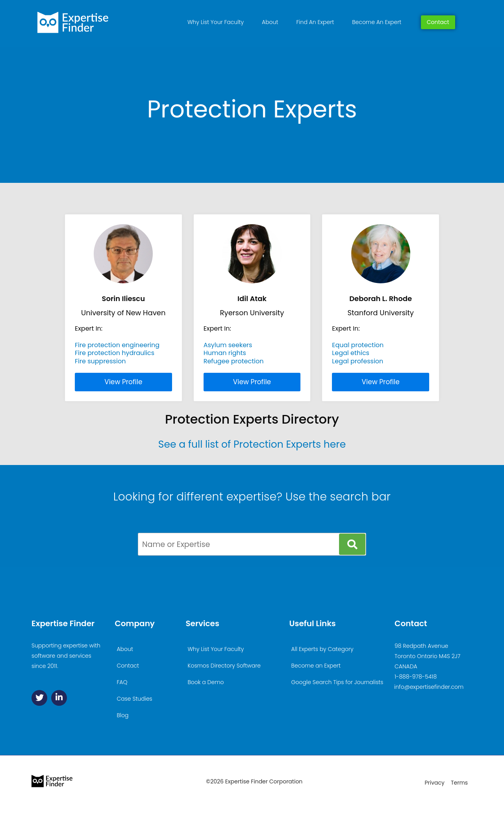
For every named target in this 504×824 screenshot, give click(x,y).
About (270, 22)
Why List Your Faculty (216, 22)
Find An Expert (315, 22)
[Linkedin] (59, 698)
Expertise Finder (63, 623)
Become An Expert (377, 22)
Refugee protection (234, 361)
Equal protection (358, 345)
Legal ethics (351, 353)
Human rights (225, 353)
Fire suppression (100, 361)
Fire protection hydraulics (115, 353)
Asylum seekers (228, 345)
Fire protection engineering (117, 345)
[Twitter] (39, 698)
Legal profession (358, 361)
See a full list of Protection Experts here (252, 444)
